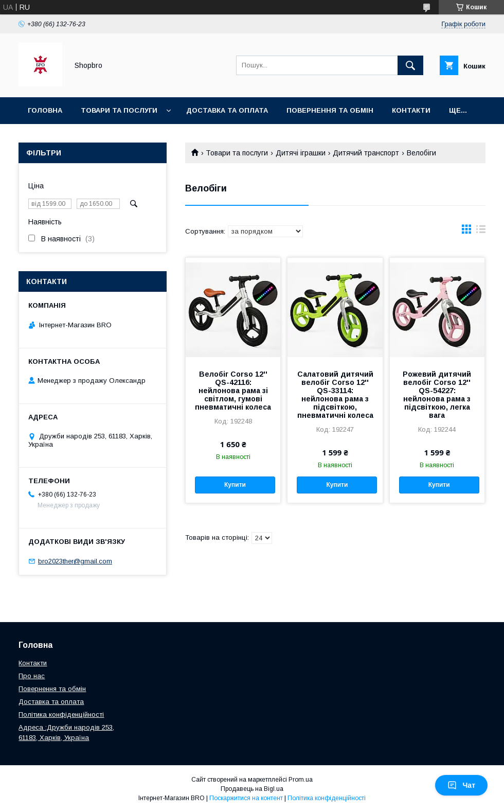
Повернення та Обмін (330, 110)
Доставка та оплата (227, 110)
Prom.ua (301, 780)
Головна (45, 110)
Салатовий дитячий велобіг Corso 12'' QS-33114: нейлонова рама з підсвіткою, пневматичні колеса (335, 395)
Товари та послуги (119, 110)
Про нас (32, 676)
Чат (461, 785)
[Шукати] (410, 65)
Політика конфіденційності (61, 714)
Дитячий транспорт (366, 153)
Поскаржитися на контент (246, 798)
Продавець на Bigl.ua (252, 789)
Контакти (411, 110)
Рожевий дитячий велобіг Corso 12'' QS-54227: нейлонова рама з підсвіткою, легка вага (437, 395)
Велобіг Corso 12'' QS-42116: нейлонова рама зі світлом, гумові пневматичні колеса (233, 391)
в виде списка (481, 232)
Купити (235, 485)
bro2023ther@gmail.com (75, 561)
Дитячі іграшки (301, 153)
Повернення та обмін (52, 689)
